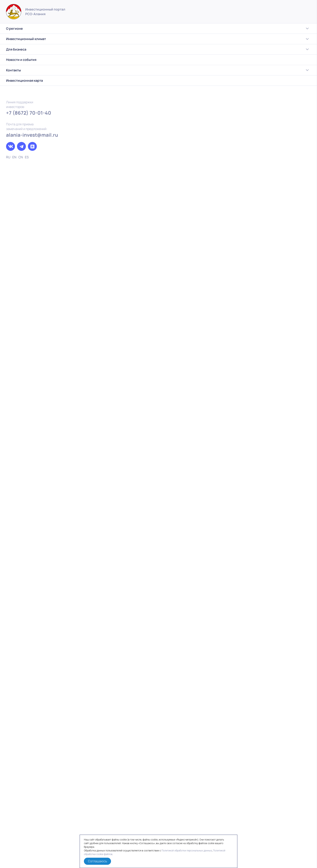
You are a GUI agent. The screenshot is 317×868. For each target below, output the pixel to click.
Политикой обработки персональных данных (187, 851)
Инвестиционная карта (24, 80)
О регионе (33, 29)
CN (21, 157)
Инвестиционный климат (33, 39)
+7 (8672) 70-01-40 (29, 113)
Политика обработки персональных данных (276, 854)
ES (27, 157)
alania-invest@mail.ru (32, 135)
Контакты (33, 70)
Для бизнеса (33, 49)
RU (8, 157)
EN (14, 157)
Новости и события (21, 60)
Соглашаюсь (97, 861)
